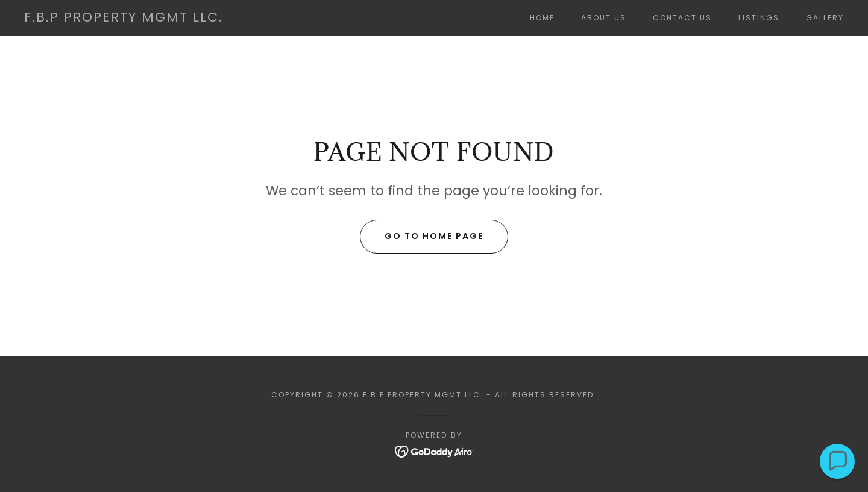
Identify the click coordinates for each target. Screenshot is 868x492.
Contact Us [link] (682, 18)
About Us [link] (604, 18)
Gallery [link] (825, 18)
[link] (124, 18)
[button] (838, 462)
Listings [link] (759, 18)
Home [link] (542, 18)
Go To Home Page (434, 236)
